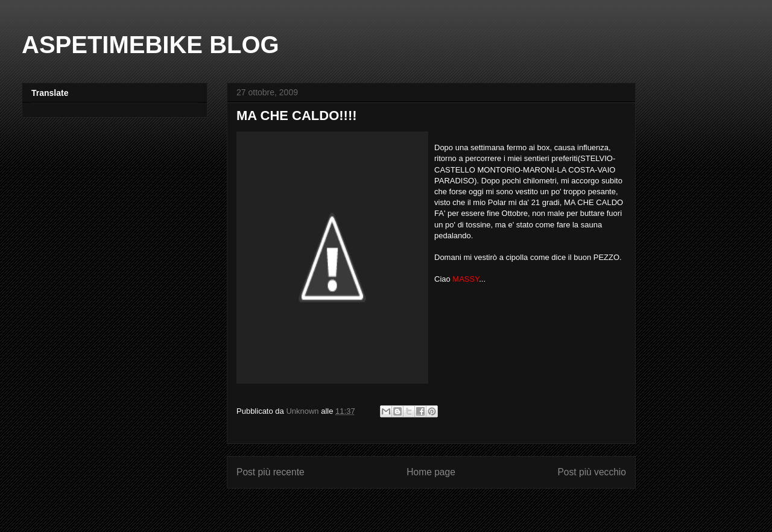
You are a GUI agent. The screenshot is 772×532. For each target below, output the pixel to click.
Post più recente (271, 472)
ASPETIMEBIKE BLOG (150, 45)
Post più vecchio (592, 472)
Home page (431, 472)
